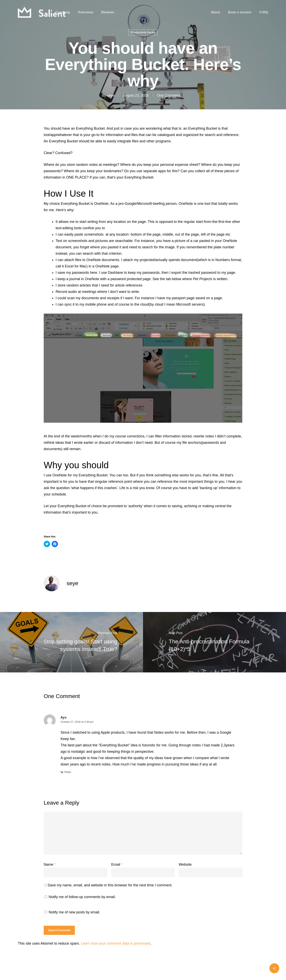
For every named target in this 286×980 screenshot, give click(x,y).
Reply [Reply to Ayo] (68, 772)
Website (185, 864)
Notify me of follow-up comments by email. (82, 897)
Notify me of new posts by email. (74, 912)
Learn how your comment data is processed (115, 943)
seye (111, 95)
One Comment (169, 95)
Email (117, 864)
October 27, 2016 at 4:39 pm (77, 722)
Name (50, 864)
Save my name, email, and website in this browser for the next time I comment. (110, 885)
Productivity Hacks (143, 32)
